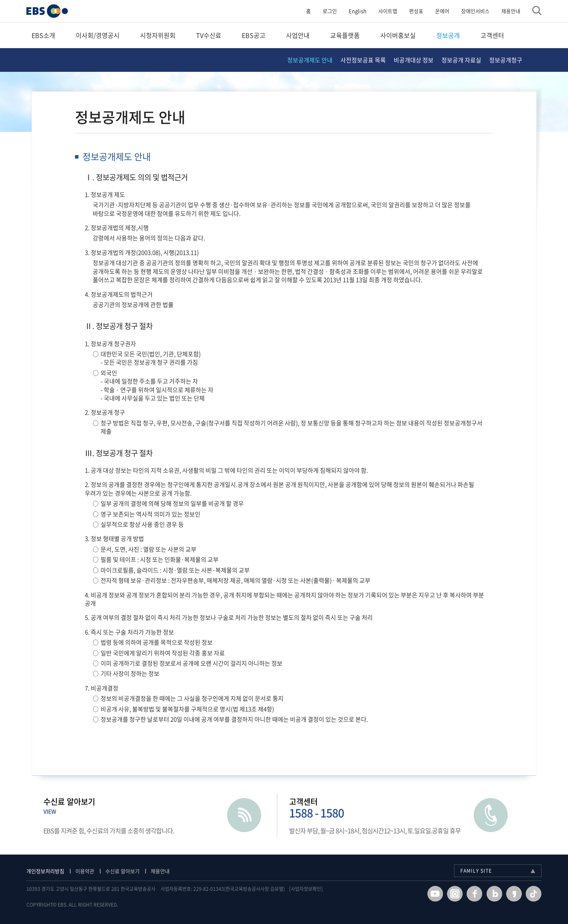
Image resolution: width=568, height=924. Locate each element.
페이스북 (469, 894)
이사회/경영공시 (98, 35)
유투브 (430, 894)
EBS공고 (254, 35)
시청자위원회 (158, 35)
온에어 (437, 11)
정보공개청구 (506, 60)
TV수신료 (209, 35)
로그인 (325, 11)
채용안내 (506, 11)
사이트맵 (383, 11)
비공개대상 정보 (414, 60)
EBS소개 (43, 35)
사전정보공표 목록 (363, 60)
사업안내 (298, 35)
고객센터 (492, 35)
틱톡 (529, 894)
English (352, 11)
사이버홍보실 (398, 35)
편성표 (411, 11)
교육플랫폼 (345, 35)
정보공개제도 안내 (310, 60)
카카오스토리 (509, 894)
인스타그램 (450, 894)
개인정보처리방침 (50, 871)
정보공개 (448, 35)
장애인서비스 (470, 11)
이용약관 (90, 871)
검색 (532, 11)
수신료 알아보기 (128, 871)
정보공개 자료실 (461, 60)
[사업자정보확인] (311, 889)
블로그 (489, 894)
